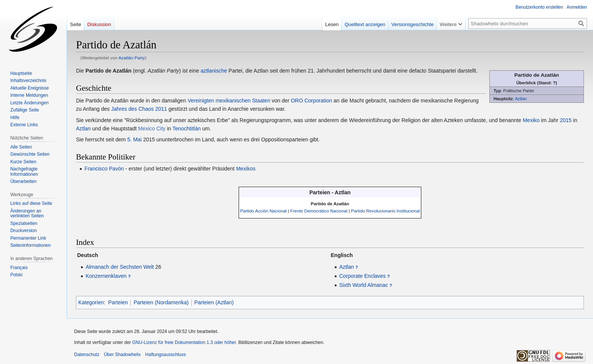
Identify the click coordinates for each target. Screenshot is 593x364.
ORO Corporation (311, 101)
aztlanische (214, 71)
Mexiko (531, 120)
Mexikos (246, 169)
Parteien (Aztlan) (214, 302)
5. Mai (134, 139)
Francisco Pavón (104, 169)
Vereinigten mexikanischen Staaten (229, 101)
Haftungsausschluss (165, 355)
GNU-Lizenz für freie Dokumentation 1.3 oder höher (184, 342)
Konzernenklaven (106, 276)
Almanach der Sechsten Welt (120, 267)
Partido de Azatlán (330, 204)
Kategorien (91, 302)
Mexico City (152, 129)
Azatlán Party (132, 58)
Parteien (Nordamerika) (161, 302)
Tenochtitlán (187, 129)
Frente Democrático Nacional (319, 211)
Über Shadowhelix (122, 355)
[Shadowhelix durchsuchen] (528, 23)
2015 (566, 120)
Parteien (118, 302)
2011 (161, 109)
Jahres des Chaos (133, 109)
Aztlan (521, 99)
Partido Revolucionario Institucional (385, 211)
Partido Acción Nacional (263, 211)
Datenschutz (87, 355)
